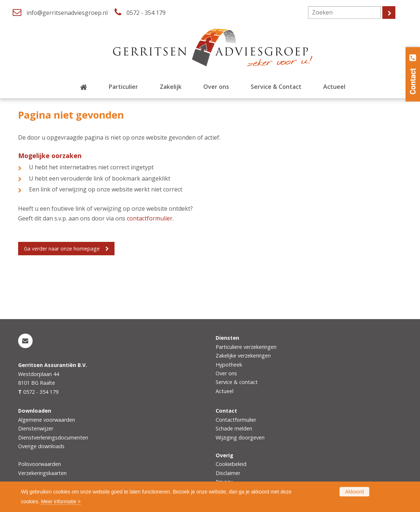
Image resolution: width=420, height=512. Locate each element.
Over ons (226, 373)
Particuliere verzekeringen (246, 347)
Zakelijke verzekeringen (243, 356)
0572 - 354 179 (146, 13)
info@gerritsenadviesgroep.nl (67, 13)
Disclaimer (228, 473)
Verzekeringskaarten (42, 473)
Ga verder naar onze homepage (62, 249)
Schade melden (234, 428)
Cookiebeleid (231, 464)
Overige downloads (41, 446)
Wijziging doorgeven (240, 437)
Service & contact (237, 382)
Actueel (224, 391)
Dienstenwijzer (36, 428)
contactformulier (150, 218)
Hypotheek (229, 365)
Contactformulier (236, 420)
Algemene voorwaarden (47, 420)
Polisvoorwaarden (39, 464)
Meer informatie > (61, 501)
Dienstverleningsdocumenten (53, 437)
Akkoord (354, 492)
